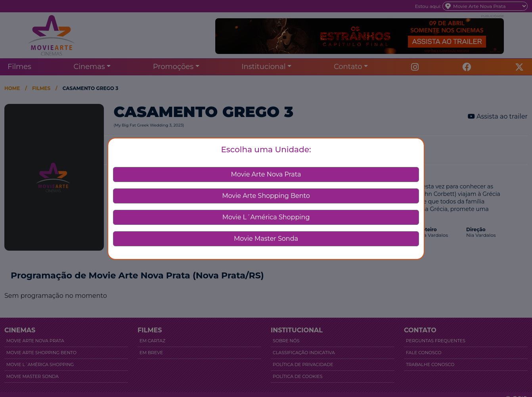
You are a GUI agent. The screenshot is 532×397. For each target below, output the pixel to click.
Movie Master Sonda (266, 239)
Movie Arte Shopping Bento (266, 196)
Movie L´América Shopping (266, 217)
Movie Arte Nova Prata (266, 174)
